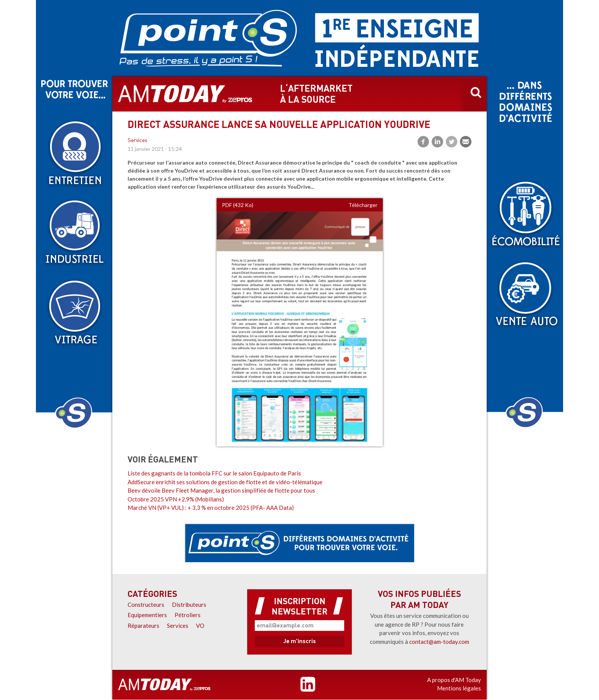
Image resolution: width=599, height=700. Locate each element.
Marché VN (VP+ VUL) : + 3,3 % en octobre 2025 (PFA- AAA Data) (211, 508)
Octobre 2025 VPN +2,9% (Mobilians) (176, 499)
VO (200, 626)
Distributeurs (189, 605)
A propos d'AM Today (454, 680)
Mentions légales (459, 688)
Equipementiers (147, 615)
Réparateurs (143, 626)
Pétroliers (188, 615)
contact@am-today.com (439, 642)
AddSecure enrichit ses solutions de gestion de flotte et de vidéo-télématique (225, 482)
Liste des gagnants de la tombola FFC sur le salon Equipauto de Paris (214, 473)
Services (138, 141)
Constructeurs (146, 605)
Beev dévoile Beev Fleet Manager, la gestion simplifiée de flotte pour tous (221, 490)
